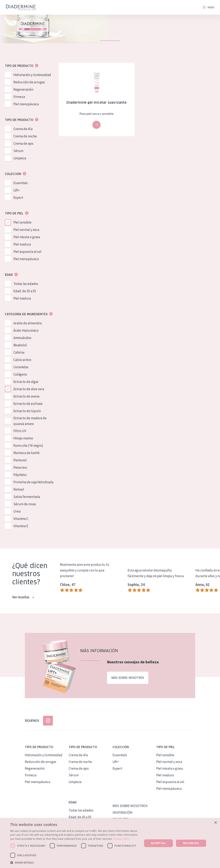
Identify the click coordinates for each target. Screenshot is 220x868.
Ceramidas (21, 367)
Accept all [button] (158, 843)
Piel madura (22, 244)
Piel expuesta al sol (27, 252)
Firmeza (19, 97)
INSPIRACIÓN (122, 813)
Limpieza (20, 158)
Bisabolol (20, 345)
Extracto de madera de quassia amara (30, 421)
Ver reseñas (23, 597)
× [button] (215, 823)
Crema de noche (25, 136)
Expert (18, 198)
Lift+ (17, 190)
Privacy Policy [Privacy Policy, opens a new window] (121, 839)
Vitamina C (21, 519)
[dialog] (110, 843)
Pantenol (20, 460)
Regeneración (23, 89)
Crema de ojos (23, 143)
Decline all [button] (191, 843)
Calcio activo (22, 360)
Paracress (20, 467)
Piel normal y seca (26, 230)
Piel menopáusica (26, 104)
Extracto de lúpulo (27, 411)
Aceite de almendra (28, 323)
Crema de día (23, 129)
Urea (17, 511)
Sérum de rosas (25, 504)
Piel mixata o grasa (27, 237)
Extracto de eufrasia (28, 404)
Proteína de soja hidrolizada (33, 482)
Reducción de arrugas (29, 82)
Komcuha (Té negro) (28, 445)
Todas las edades (26, 284)
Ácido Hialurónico (26, 330)
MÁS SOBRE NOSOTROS (130, 806)
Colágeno (20, 374)
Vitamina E (21, 526)
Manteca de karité (27, 453)
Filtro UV (20, 431)
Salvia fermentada (27, 497)
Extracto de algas (26, 382)
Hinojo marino (23, 438)
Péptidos (20, 475)
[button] (74, 863)
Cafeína (19, 352)
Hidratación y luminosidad (32, 75)
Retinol (19, 489)
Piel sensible (22, 222)
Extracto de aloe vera (29, 389)
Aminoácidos (22, 338)
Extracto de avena (26, 396)
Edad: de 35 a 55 (25, 291)
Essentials (21, 183)
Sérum (18, 151)
